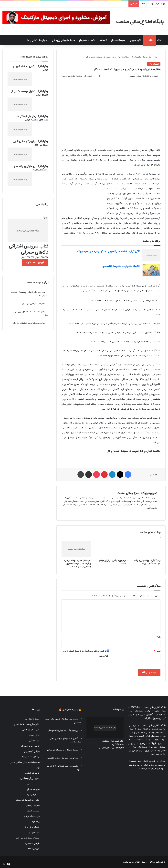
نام (158, 637)
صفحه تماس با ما (146, 765)
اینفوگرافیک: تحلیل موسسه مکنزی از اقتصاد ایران (30, 93)
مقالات (150, 40)
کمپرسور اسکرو (33, 811)
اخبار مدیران (135, 40)
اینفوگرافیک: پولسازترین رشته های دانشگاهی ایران (147, 562)
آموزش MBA (34, 849)
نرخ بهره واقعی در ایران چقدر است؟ (112, 562)
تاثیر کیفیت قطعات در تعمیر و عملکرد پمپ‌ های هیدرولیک (109, 251)
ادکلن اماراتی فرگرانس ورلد (28, 800)
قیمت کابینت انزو (32, 719)
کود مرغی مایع (33, 795)
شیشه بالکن (34, 741)
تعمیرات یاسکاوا (33, 805)
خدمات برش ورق (32, 827)
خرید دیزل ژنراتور (32, 816)
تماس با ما (32, 40)
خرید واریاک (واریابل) (30, 746)
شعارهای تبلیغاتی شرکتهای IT (32, 304)
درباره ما (43, 40)
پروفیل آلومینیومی (32, 751)
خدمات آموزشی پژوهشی (63, 40)
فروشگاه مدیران (118, 40)
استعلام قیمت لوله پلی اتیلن (27, 838)
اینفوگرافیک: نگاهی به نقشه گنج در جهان (31, 68)
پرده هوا (36, 822)
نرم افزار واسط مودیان (30, 757)
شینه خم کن (34, 833)
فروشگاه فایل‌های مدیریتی (143, 743)
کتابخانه (103, 40)
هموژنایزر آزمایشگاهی (30, 778)
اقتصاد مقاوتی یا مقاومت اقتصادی (121, 266)
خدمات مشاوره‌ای (86, 40)
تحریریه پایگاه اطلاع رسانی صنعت (144, 76)
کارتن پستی (34, 735)
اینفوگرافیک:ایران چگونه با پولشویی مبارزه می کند (30, 143)
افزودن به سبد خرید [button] (35, 262)
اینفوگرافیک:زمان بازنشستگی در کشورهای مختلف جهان (33, 118)
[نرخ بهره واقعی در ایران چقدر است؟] (111, 549)
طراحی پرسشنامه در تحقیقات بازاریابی (29, 323)
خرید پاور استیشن (31, 773)
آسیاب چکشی (33, 784)
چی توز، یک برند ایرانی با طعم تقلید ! (62, 730)
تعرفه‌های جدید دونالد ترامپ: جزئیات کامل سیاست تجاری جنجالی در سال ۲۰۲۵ (77, 564)
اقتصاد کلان (135, 57)
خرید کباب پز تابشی (31, 730)
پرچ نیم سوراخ (33, 789)
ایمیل (157, 651)
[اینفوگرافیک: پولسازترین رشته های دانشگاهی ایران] (146, 549)
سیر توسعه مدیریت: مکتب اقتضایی (63, 758)
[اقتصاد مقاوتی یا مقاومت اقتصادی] (151, 270)
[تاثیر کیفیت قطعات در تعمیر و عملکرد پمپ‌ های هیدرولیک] (151, 255)
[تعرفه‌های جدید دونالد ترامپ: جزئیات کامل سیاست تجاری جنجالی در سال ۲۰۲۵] (76, 549)
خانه (161, 40)
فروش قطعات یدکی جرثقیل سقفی (25, 762)
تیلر (38, 768)
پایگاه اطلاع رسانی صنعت (134, 862)
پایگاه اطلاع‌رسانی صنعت (155, 707)
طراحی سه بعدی (32, 843)
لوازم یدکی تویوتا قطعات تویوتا (26, 724)
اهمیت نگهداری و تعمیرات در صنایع (63, 750)
